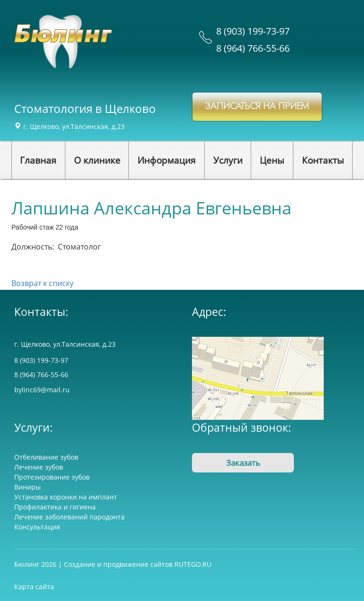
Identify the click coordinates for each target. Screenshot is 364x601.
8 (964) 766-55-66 (253, 48)
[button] (97, 160)
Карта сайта (34, 587)
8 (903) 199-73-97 (253, 31)
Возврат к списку (42, 283)
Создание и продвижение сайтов (118, 564)
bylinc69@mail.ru (42, 390)
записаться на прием (257, 106)
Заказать (243, 463)
